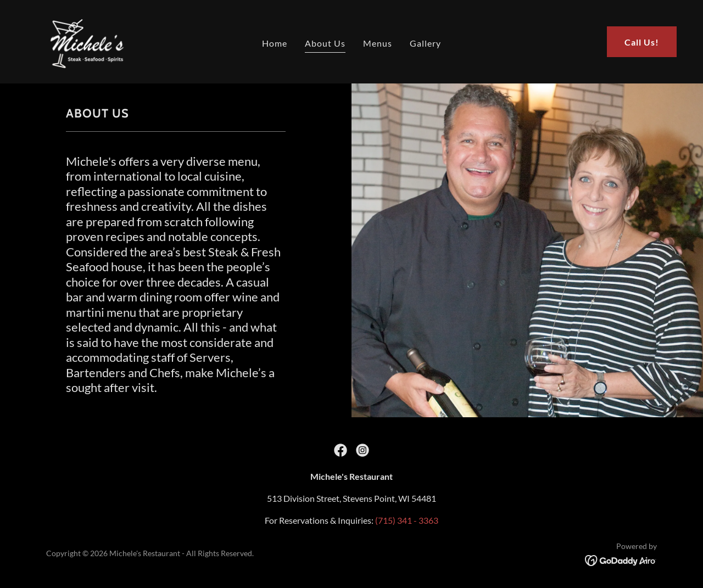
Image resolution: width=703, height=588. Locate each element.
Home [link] (275, 43)
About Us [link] (325, 43)
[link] (83, 40)
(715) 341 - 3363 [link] (407, 520)
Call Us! (642, 42)
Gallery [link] (425, 43)
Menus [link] (378, 43)
